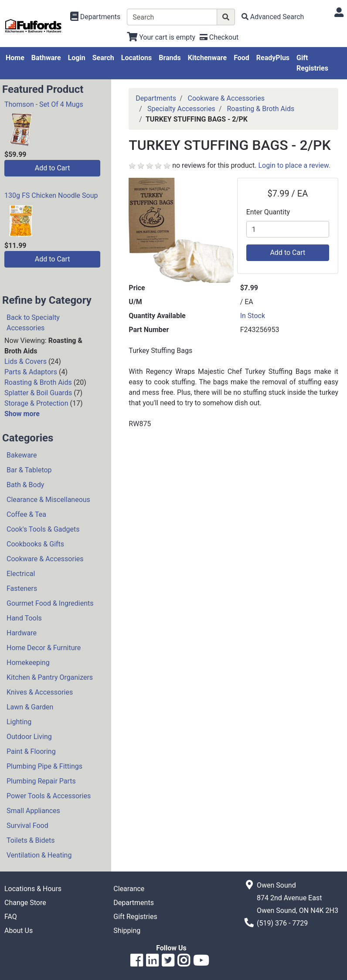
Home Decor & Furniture (44, 648)
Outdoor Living (29, 737)
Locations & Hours (33, 889)
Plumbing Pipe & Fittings (44, 766)
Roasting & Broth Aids (38, 382)
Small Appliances (33, 811)
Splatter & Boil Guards (38, 393)
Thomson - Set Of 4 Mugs (44, 104)
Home (15, 58)
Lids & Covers (26, 361)
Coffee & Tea (26, 514)
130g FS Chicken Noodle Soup (51, 195)
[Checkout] (219, 37)
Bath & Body (25, 485)
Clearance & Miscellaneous (48, 500)
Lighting (19, 722)
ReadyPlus (273, 58)
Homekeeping (28, 663)
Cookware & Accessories (45, 559)
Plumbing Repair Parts (41, 781)
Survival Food (27, 826)
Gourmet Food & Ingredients (50, 603)
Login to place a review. (294, 165)
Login (77, 58)
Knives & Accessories (40, 692)
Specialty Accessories (181, 109)
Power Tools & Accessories (49, 796)
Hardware (22, 633)
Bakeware (22, 455)
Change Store (25, 903)
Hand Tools (24, 618)
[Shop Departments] (95, 17)
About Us (19, 931)
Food (242, 58)
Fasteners (22, 588)
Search (103, 58)
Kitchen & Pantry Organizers (50, 677)
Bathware (46, 58)
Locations (136, 58)
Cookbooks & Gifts (35, 544)
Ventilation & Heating (39, 855)
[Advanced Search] (273, 17)
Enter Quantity (268, 212)
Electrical (21, 574)
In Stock (253, 316)
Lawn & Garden (30, 707)
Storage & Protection (36, 403)
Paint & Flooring (31, 751)
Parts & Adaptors (31, 372)
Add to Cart (53, 168)
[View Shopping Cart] (161, 37)
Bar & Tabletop (29, 470)
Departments (156, 98)
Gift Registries (312, 63)
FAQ (11, 917)
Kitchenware (207, 58)
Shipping (127, 931)
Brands (170, 58)
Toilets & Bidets (31, 840)
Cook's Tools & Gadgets (43, 529)
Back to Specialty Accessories (33, 323)
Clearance (129, 889)
